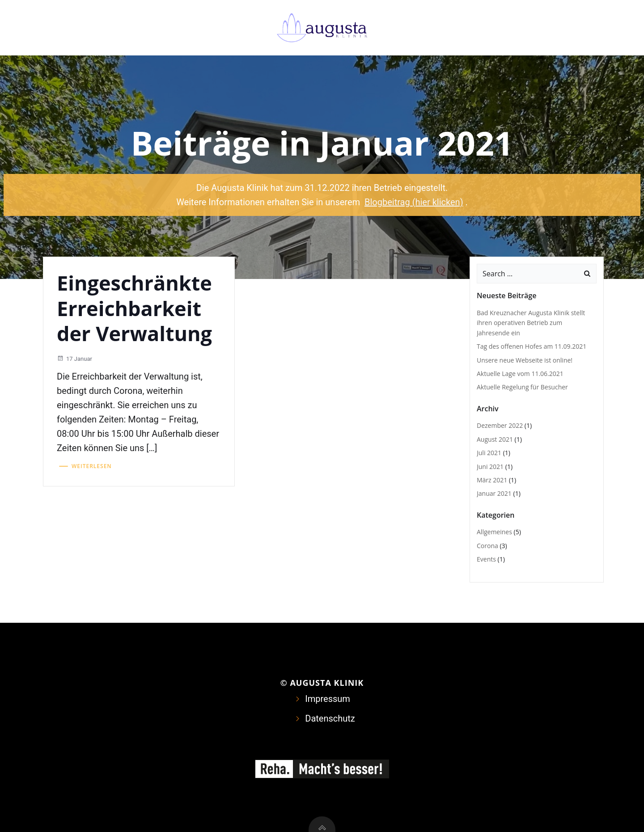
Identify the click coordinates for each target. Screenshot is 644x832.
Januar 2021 (494, 493)
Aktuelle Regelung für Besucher (522, 387)
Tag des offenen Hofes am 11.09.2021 (532, 346)
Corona (487, 546)
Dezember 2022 (500, 425)
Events (486, 559)
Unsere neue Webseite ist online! (525, 360)
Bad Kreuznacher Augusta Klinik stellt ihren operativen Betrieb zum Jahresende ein (531, 323)
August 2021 (495, 439)
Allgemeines (494, 532)
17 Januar (74, 359)
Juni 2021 (490, 467)
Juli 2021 (489, 453)
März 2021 (492, 480)
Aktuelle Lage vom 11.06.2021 (520, 374)
